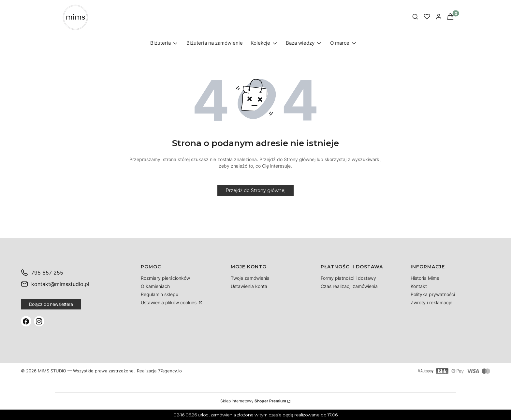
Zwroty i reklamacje (431, 302)
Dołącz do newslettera (51, 304)
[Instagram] (39, 321)
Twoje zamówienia (250, 278)
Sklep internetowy (253, 401)
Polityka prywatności (433, 294)
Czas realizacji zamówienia (349, 286)
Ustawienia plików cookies (169, 302)
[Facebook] (26, 321)
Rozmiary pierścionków (165, 278)
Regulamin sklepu (160, 294)
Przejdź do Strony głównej (255, 190)
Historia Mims (425, 278)
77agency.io (170, 371)
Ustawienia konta (249, 286)
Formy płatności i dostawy (348, 278)
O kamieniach (155, 286)
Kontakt (419, 286)
